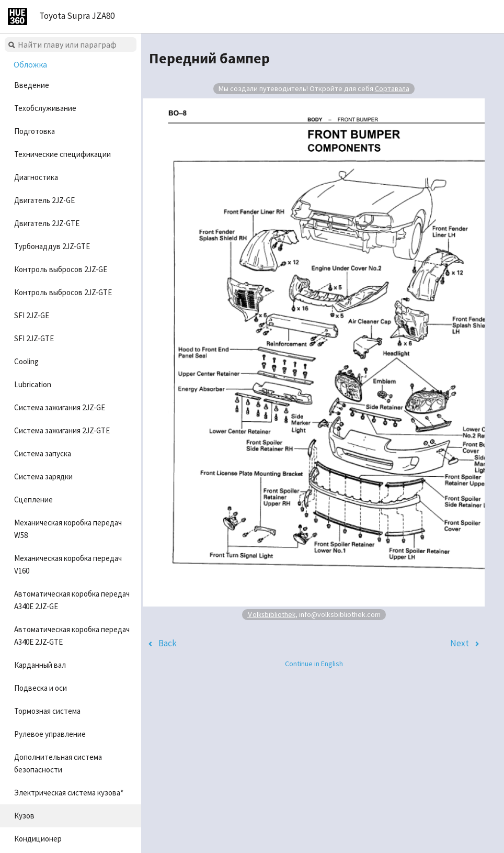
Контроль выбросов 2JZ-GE (61, 269)
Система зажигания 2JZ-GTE (62, 430)
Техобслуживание (45, 108)
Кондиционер (38, 839)
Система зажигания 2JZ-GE (60, 407)
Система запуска (43, 453)
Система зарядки (43, 476)
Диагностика (36, 177)
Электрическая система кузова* (69, 793)
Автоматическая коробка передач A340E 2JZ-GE (72, 600)
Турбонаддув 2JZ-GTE (52, 246)
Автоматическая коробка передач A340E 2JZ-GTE (72, 636)
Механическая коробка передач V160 (68, 564)
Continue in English (314, 664)
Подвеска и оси (41, 688)
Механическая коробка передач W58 (68, 529)
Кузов (24, 816)
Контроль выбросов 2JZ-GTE (63, 292)
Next (460, 643)
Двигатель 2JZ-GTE (47, 223)
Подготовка (35, 131)
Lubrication (33, 384)
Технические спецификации (62, 154)
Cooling (26, 361)
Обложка (30, 64)
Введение (32, 85)
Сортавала (392, 88)
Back (168, 643)
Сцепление (33, 500)
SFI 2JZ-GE (32, 315)
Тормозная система (47, 711)
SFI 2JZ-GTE (34, 338)
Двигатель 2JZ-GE (44, 200)
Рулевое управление (50, 734)
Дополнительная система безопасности (58, 763)
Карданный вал (40, 665)
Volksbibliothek (271, 614)
